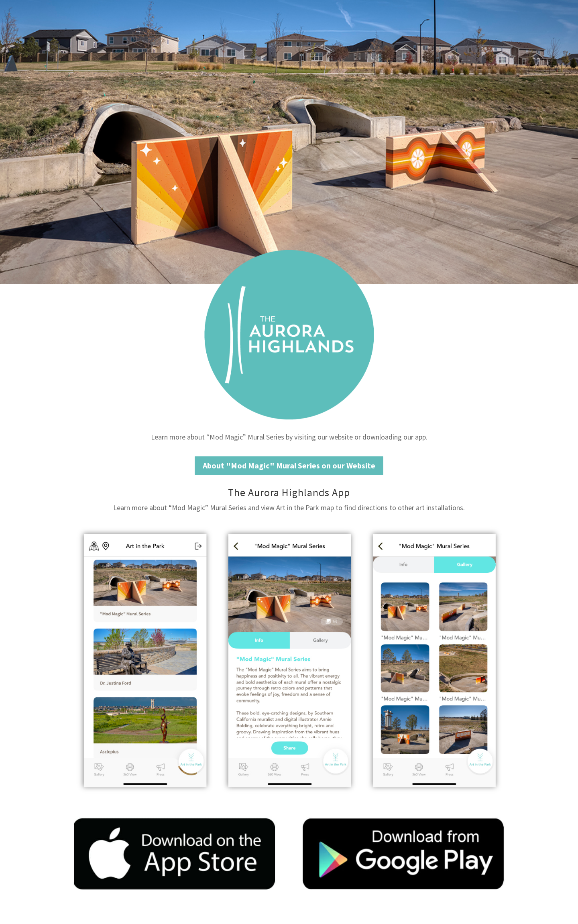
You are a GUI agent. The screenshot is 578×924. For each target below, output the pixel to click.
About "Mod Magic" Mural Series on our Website (289, 465)
